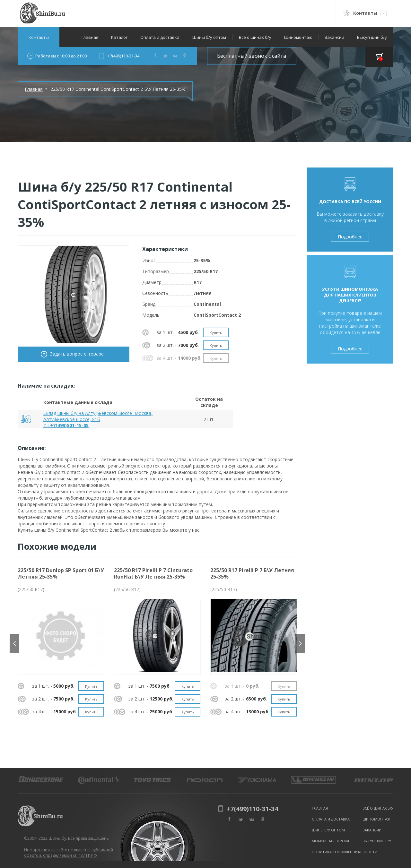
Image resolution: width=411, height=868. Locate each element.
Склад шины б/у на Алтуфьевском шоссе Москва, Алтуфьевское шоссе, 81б (98, 416)
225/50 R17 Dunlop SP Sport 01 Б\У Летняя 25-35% (61, 573)
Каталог (119, 37)
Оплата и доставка (160, 37)
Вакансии (334, 37)
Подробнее (350, 237)
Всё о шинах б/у (255, 37)
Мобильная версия (330, 841)
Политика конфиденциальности (345, 852)
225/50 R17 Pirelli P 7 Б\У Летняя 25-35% (252, 573)
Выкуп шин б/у (372, 37)
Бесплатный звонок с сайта (252, 56)
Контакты (39, 37)
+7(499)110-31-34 (123, 56)
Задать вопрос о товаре (77, 354)
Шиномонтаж (298, 37)
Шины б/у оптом (209, 37)
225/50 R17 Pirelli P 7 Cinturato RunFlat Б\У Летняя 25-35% (153, 573)
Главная (90, 37)
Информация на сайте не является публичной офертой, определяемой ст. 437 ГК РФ (69, 853)
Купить (216, 333)
